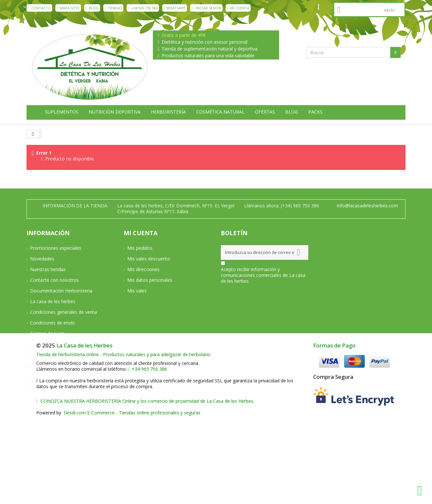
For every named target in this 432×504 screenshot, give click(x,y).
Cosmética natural (220, 112)
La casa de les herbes (53, 301)
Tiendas (114, 8)
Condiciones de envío (52, 323)
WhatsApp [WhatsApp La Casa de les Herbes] (175, 8)
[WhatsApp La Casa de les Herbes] (421, 491)
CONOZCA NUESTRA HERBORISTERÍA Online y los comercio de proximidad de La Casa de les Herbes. (145, 486)
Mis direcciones (143, 269)
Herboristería (168, 112)
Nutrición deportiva (115, 112)
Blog (92, 8)
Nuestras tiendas (48, 269)
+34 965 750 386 (143, 8)
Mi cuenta (238, 8)
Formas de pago (47, 333)
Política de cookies (50, 376)
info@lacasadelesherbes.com (367, 206)
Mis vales (137, 291)
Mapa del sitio (45, 387)
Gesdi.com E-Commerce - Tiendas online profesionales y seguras (131, 498)
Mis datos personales (150, 280)
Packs (315, 112)
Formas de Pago (334, 431)
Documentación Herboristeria (61, 291)
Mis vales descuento (149, 259)
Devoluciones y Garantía (56, 344)
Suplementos (62, 112)
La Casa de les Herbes (84, 431)
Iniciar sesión (206, 8)
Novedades (42, 259)
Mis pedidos (140, 248)
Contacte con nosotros (54, 280)
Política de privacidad (52, 365)
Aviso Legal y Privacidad (55, 355)
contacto (39, 8)
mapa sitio (68, 8)
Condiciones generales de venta (63, 312)
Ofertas (265, 112)
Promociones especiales (56, 248)
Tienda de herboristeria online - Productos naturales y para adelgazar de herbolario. (124, 440)
